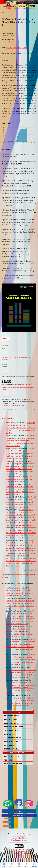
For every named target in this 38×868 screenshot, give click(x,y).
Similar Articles (8, 418)
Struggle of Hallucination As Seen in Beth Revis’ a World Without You (20, 438)
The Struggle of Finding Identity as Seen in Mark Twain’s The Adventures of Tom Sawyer (20, 464)
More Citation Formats (11, 409)
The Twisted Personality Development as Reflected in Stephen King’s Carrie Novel (21, 500)
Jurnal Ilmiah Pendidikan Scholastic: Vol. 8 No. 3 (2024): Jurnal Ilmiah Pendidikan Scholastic (21, 430)
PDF (6, 338)
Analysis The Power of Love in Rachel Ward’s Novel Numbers (21, 425)
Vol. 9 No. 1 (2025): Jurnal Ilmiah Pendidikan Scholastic (18, 9)
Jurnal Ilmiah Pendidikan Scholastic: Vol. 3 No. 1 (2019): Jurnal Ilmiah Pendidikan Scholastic (20, 621)
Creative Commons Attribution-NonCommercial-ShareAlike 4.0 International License (18, 387)
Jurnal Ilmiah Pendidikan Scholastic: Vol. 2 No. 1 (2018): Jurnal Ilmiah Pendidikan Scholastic (20, 492)
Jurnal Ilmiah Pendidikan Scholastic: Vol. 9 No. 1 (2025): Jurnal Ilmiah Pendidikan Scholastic (21, 535)
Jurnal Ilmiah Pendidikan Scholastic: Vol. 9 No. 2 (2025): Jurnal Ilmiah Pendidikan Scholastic (20, 456)
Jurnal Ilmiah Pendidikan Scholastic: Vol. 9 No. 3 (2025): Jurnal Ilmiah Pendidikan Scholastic (20, 675)
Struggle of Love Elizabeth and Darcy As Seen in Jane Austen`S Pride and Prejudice (20, 451)
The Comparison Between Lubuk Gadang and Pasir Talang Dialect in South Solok (21, 670)
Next (32, 570)
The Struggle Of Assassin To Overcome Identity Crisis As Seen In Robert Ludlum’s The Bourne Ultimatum (21, 543)
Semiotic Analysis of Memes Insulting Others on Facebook (19, 629)
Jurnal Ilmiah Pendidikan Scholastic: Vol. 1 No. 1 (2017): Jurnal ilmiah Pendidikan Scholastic (20, 523)
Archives (11, 7)
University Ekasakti (18, 838)
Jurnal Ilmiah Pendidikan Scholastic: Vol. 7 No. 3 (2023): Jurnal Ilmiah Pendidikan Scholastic (21, 469)
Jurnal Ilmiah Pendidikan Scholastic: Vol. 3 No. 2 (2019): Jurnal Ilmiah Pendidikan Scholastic (21, 563)
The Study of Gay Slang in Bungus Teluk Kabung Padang (21, 601)
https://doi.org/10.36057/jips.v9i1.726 (17, 48)
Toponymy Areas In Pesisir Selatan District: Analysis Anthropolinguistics (21, 657)
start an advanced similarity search (22, 575)
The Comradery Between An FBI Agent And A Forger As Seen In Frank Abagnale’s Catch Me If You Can (21, 530)
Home (4, 7)
